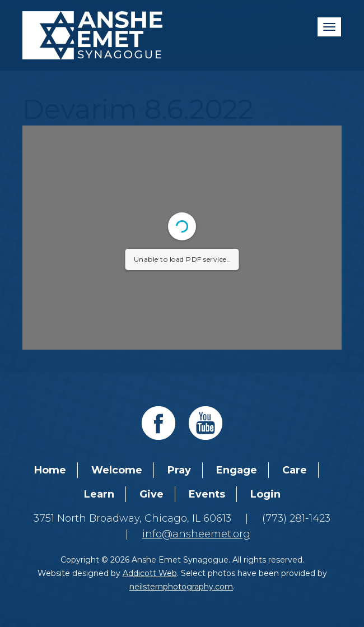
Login (265, 494)
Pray (179, 470)
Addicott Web (150, 573)
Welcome (117, 470)
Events (207, 494)
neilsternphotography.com (181, 587)
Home (50, 470)
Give (151, 494)
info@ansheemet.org (196, 534)
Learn (99, 494)
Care (295, 470)
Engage (237, 470)
